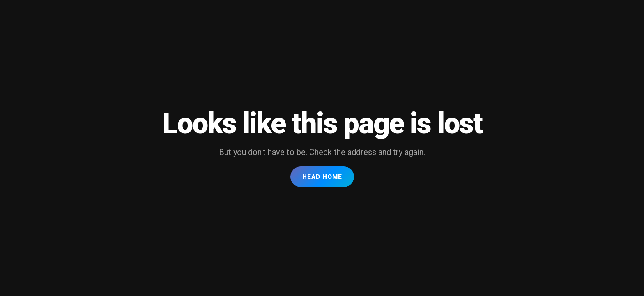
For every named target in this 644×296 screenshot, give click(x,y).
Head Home (322, 177)
